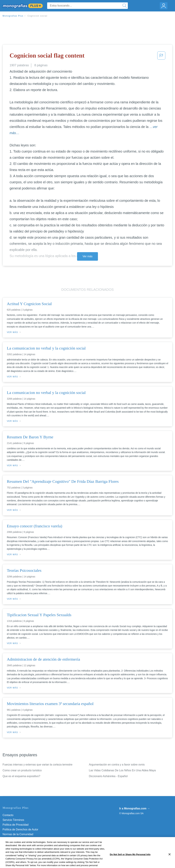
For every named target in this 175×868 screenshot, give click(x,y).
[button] (161, 57)
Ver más (87, 256)
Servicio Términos (13, 820)
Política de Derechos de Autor (20, 829)
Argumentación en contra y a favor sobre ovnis (117, 765)
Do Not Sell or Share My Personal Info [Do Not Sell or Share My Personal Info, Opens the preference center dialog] (130, 862)
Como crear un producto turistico (22, 770)
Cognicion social (37, 16)
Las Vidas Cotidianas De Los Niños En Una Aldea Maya (122, 770)
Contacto (8, 815)
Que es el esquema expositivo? (21, 776)
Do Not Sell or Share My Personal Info (25, 844)
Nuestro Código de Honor (18, 839)
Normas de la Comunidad (18, 834)
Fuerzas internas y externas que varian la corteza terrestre (38, 765)
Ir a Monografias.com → (135, 808)
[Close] (170, 862)
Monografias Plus (13, 16)
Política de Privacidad (16, 825)
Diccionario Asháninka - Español (108, 776)
